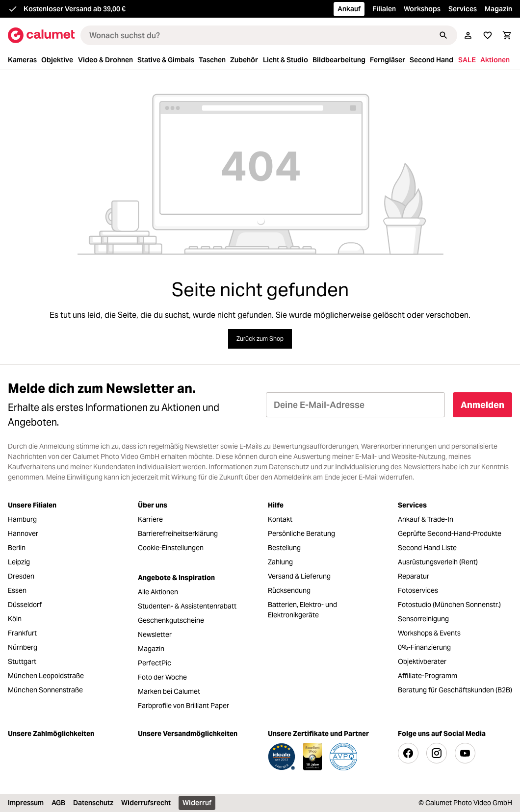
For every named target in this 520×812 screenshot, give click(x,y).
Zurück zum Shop (260, 339)
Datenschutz (93, 803)
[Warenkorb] (507, 35)
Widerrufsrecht (146, 803)
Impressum (26, 803)
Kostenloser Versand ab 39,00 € (75, 9)
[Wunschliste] (488, 35)
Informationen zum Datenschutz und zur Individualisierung (299, 467)
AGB (58, 803)
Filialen (384, 9)
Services (463, 9)
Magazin (498, 9)
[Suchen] (443, 35)
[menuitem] (24, 60)
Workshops (422, 9)
